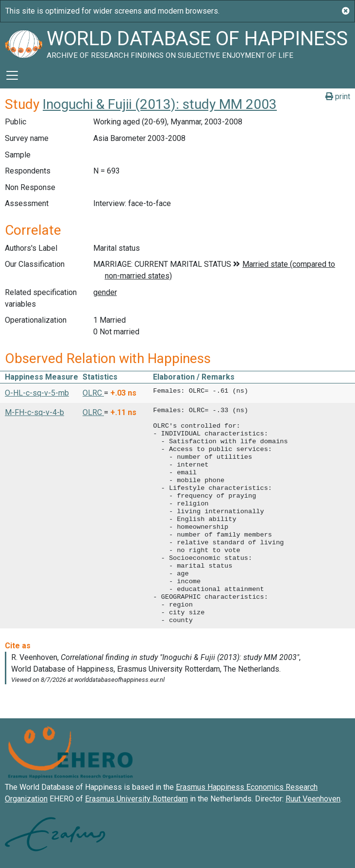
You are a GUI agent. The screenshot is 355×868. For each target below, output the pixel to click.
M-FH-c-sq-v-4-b (34, 412)
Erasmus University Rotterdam (136, 799)
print (338, 96)
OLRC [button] (93, 393)
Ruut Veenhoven (313, 799)
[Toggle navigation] (12, 75)
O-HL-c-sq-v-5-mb (37, 393)
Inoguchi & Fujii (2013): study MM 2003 (160, 104)
